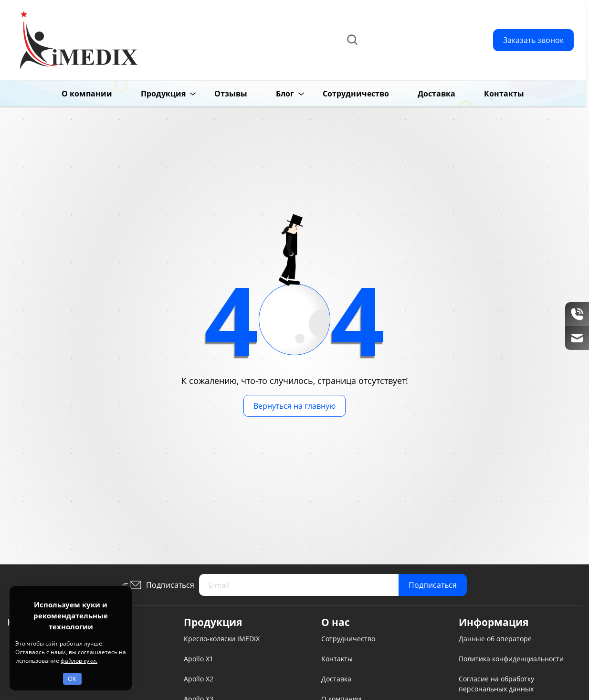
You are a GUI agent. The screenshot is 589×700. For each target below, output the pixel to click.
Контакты (489, 94)
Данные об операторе (495, 639)
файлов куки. (79, 661)
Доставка (422, 94)
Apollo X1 (199, 659)
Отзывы (216, 94)
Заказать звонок (533, 40)
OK (72, 679)
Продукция (148, 94)
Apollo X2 (199, 679)
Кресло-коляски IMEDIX (222, 639)
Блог (270, 94)
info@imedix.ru (422, 51)
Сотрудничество (341, 94)
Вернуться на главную (294, 406)
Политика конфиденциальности (511, 659)
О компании (72, 94)
